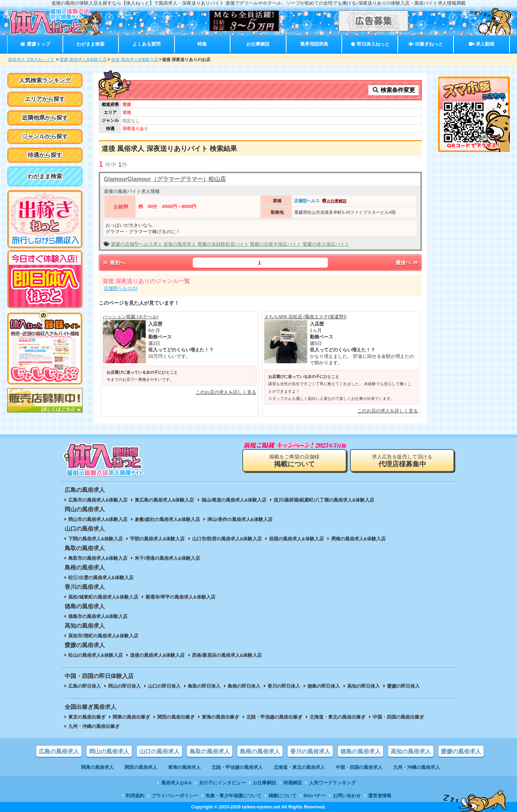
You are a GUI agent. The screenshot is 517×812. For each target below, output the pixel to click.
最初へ (113, 263)
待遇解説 (293, 783)
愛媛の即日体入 (403, 686)
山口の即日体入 (164, 686)
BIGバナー (315, 796)
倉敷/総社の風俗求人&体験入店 (167, 519)
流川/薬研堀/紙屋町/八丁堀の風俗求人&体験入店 (324, 500)
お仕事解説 (258, 44)
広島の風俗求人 (59, 751)
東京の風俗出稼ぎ (87, 717)
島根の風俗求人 (260, 751)
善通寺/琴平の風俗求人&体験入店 (180, 597)
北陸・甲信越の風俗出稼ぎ (274, 717)
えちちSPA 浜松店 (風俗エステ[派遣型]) (305, 317)
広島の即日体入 (85, 686)
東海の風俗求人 (184, 767)
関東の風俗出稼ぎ (131, 717)
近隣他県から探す (45, 118)
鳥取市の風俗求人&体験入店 (98, 558)
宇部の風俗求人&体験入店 (157, 539)
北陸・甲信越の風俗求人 (237, 767)
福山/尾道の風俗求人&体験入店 (234, 500)
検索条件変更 (393, 90)
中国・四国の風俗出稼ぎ (398, 717)
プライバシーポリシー (175, 796)
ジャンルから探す (45, 136)
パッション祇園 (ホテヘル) (131, 317)
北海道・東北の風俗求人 (299, 767)
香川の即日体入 (284, 686)
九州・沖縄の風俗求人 (416, 767)
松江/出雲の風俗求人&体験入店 (101, 578)
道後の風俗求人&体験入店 (157, 655)
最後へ (407, 263)
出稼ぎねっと (426, 44)
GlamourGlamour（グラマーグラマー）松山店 (165, 179)
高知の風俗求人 (411, 751)
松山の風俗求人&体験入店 (96, 655)
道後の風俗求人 (180, 244)
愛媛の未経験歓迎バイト (223, 244)
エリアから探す (45, 99)
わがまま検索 (90, 44)
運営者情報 (380, 796)
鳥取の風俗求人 (210, 751)
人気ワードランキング (332, 783)
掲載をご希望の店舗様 (294, 461)
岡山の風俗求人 (109, 751)
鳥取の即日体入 (204, 686)
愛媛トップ (35, 44)
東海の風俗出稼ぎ (220, 717)
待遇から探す (45, 155)
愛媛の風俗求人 (461, 751)
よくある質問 (146, 44)
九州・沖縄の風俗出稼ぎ (94, 726)
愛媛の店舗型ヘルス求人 (137, 244)
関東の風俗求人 (97, 767)
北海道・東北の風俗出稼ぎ (337, 717)
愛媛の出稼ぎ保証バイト (276, 244)
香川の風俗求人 (310, 751)
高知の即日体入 (364, 686)
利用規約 (135, 796)
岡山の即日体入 (124, 686)
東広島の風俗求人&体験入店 (164, 500)
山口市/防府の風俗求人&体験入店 (227, 539)
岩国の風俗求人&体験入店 (296, 539)
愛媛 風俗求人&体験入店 (83, 60)
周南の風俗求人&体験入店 (358, 539)
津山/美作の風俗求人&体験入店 (240, 519)
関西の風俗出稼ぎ (176, 717)
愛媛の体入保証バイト (326, 244)
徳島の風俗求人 (360, 751)
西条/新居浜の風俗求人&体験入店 (227, 655)
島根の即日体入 (244, 686)
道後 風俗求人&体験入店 (134, 60)
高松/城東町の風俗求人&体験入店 (103, 597)
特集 (202, 44)
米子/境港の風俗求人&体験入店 (167, 558)
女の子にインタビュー (222, 783)
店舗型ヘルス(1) (121, 288)
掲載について (283, 796)
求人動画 (481, 44)
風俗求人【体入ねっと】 (32, 60)
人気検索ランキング (45, 80)
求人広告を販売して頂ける (402, 461)
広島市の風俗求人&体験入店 (98, 500)
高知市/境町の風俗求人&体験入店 (103, 636)
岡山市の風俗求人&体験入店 (98, 519)
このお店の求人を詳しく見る (226, 392)
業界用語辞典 (314, 44)
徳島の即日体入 (324, 686)
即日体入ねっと (370, 44)
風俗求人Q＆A (176, 783)
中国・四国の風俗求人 (359, 767)
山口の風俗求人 (159, 751)
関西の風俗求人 (141, 767)
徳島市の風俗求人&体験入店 (98, 616)
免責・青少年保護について (233, 796)
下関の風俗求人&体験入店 (96, 539)
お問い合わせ (347, 796)
